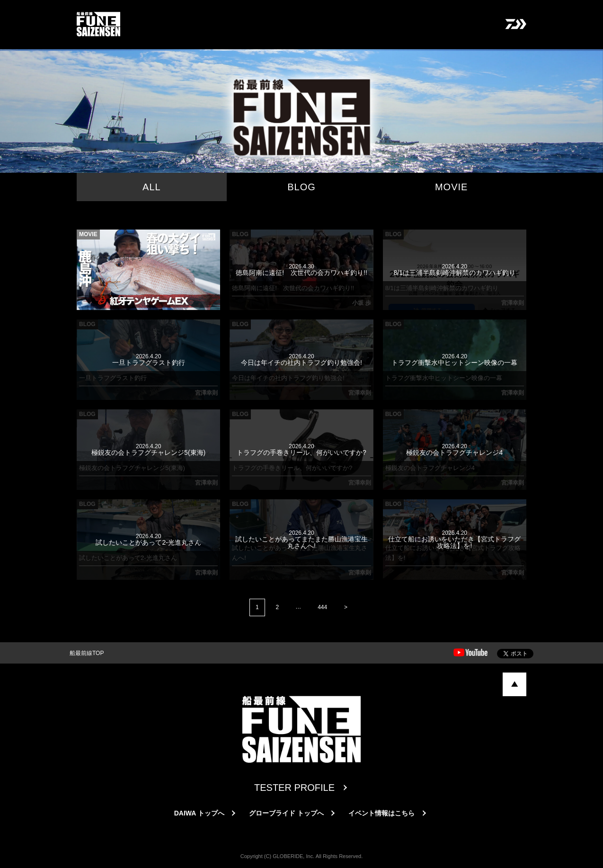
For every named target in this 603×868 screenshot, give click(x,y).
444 (322, 607)
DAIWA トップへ (199, 813)
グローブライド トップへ (286, 813)
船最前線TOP (87, 653)
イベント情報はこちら (381, 813)
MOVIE (451, 187)
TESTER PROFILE (294, 788)
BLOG (301, 187)
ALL (152, 187)
